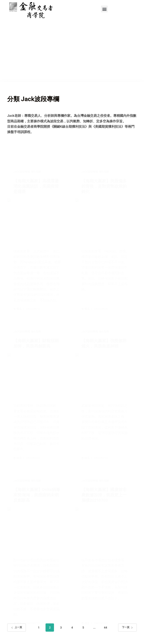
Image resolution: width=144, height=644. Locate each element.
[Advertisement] (72, 51)
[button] (104, 9)
